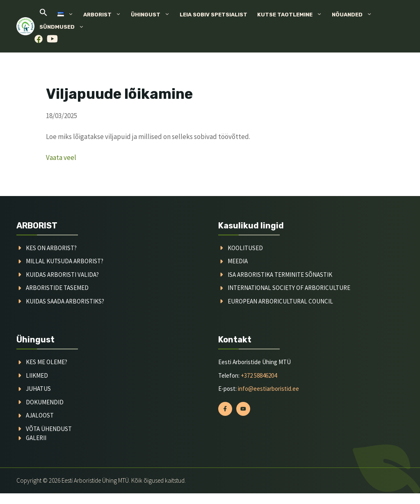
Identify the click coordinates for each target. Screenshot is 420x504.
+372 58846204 (259, 375)
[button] (43, 15)
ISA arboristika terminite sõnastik (280, 275)
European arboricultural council (280, 301)
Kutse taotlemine (292, 15)
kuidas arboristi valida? (62, 275)
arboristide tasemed (57, 288)
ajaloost (40, 415)
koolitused (245, 248)
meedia (238, 261)
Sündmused (64, 27)
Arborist (105, 15)
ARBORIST (37, 226)
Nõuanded (354, 15)
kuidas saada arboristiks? (65, 301)
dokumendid (45, 402)
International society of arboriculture (289, 288)
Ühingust (153, 15)
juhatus (38, 389)
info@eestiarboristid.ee (268, 389)
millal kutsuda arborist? (65, 261)
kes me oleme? (47, 362)
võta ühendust (49, 429)
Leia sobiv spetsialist (213, 15)
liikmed (37, 375)
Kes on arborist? (51, 248)
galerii (36, 438)
